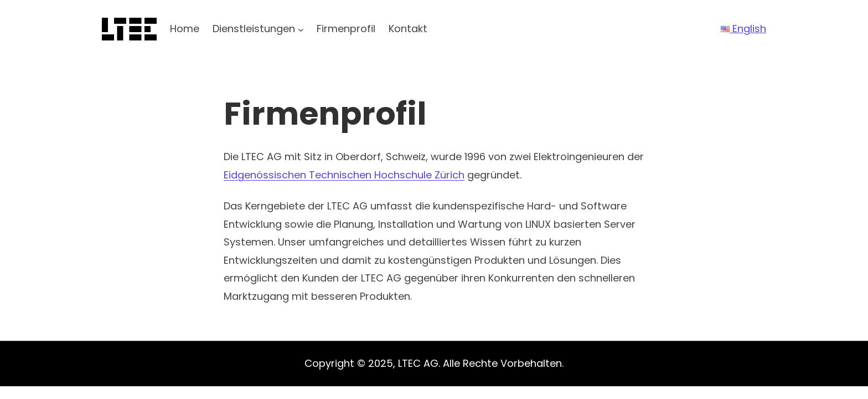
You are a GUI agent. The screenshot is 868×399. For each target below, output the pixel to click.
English (743, 29)
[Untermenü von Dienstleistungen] (301, 29)
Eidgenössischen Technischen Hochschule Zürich (344, 175)
